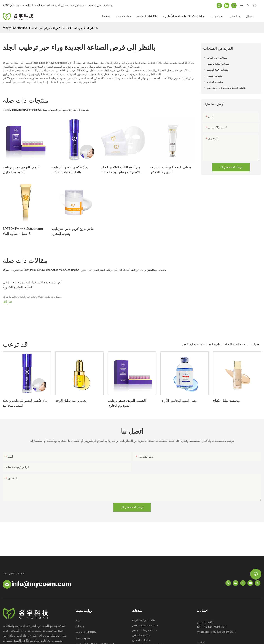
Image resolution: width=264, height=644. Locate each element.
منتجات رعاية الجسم (145, 630)
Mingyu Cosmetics (15, 28)
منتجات (256, 344)
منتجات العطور (141, 635)
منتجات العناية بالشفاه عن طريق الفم (228, 344)
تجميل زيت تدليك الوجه (71, 401)
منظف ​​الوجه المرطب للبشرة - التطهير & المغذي (171, 170)
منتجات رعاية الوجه (144, 620)
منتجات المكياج (141, 640)
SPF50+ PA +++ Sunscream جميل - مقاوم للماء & (23, 231)
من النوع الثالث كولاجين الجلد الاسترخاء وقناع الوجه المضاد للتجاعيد (121, 170)
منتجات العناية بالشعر (194, 344)
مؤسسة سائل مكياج (227, 401)
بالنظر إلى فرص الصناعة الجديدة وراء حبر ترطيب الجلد (65, 28)
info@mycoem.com (41, 584)
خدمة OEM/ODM (86, 632)
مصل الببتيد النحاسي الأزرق (179, 401)
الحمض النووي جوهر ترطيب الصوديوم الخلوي (22, 170)
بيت (78, 620)
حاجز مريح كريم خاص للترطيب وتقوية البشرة (73, 231)
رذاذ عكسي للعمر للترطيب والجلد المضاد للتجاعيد (70, 170)
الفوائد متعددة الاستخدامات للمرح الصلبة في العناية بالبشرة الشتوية (33, 285)
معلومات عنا (83, 638)
